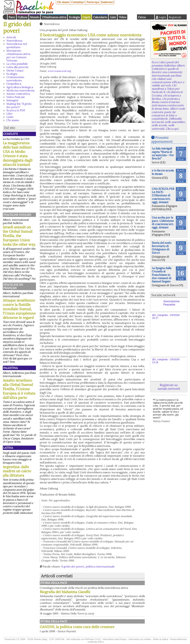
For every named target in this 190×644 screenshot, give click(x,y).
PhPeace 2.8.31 (93, 639)
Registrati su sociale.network (169, 387)
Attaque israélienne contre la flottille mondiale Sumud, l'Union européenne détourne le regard (19, 309)
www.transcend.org (59, 71)
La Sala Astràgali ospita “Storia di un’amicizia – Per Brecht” (163, 153)
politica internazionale (100, 566)
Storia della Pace (54, 583)
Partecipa (93, 2)
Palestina (11, 368)
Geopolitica (14, 84)
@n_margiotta (160, 315)
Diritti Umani (15, 70)
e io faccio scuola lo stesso (163, 172)
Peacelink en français (13, 286)
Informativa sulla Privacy (115, 639)
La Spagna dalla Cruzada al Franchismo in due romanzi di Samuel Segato (162, 275)
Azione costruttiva (18, 94)
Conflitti (11, 134)
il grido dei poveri (73, 566)
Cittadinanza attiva (54, 17)
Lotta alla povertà (17, 67)
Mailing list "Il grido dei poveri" (19, 105)
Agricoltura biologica (20, 87)
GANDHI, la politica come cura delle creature (77, 627)
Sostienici (107, 2)
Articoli (11, 37)
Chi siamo (63, 2)
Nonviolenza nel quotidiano (17, 45)
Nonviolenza (14, 41)
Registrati (175, 17)
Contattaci (78, 2)
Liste (113, 17)
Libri (9, 114)
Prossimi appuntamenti (162, 139)
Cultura (22, 17)
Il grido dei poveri (17, 27)
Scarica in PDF (16, 110)
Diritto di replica (161, 639)
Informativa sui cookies (140, 639)
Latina (8, 448)
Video (123, 17)
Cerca (142, 17)
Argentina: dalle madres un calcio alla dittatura (17, 471)
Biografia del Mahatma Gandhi (65, 592)
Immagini (12, 100)
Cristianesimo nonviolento (15, 79)
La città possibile (17, 64)
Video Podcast (16, 97)
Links (10, 117)
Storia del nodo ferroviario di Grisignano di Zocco (162, 248)
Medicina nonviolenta (20, 90)
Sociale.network (163, 295)
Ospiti (86, 17)
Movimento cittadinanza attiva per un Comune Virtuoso (18, 56)
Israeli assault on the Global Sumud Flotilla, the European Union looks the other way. (19, 236)
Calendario (100, 17)
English (132, 17)
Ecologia (74, 17)
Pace (12, 17)
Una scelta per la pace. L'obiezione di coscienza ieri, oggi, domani (163, 222)
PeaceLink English (17, 215)
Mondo (35, 17)
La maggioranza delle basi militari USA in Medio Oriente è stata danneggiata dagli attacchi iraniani (18, 154)
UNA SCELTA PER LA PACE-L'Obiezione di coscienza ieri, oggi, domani (163, 195)
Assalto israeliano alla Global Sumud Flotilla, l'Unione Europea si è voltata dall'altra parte (19, 389)
